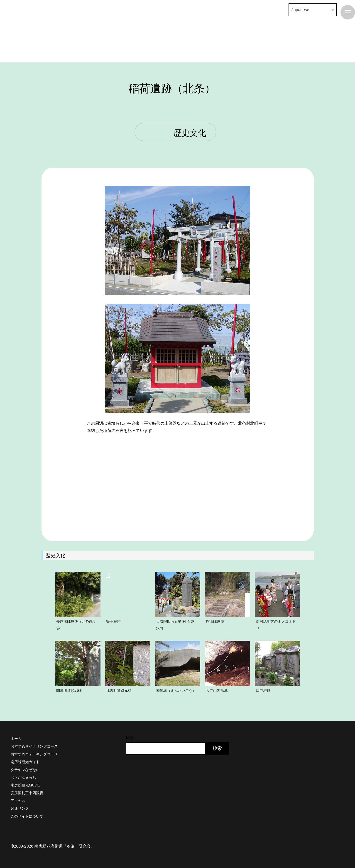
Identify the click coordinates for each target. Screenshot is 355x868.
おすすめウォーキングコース (34, 754)
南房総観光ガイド (25, 762)
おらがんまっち (23, 777)
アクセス (18, 801)
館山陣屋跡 (215, 621)
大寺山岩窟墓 (217, 690)
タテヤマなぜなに (25, 770)
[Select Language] (313, 10)
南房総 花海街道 (91, 32)
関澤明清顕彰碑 (69, 690)
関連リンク (20, 808)
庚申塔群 (263, 690)
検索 (130, 738)
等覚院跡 (113, 621)
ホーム (16, 739)
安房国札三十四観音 (27, 793)
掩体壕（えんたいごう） (176, 690)
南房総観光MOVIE (25, 785)
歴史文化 (190, 133)
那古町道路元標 (119, 690)
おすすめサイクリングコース (34, 746)
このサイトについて (27, 816)
